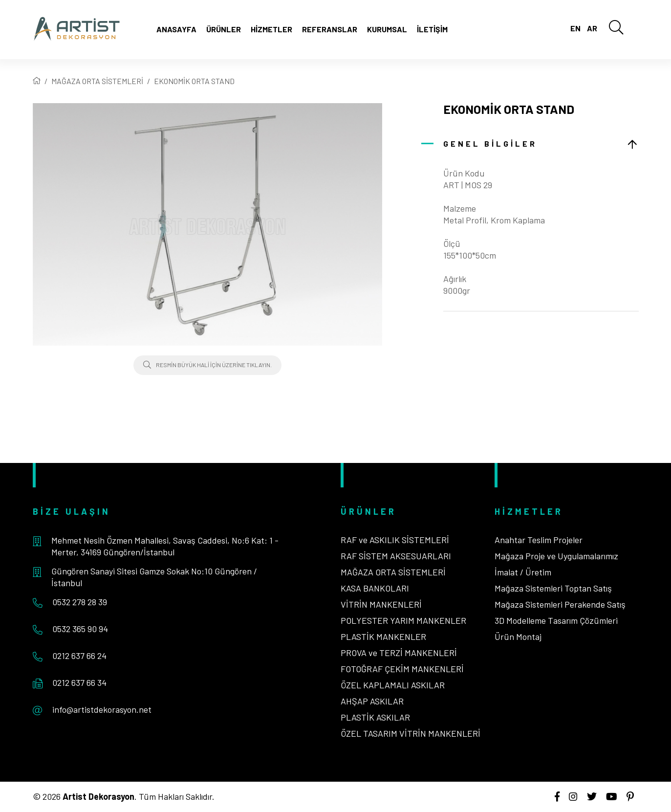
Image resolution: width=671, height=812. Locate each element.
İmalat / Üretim (523, 572)
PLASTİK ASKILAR (375, 717)
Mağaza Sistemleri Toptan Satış (553, 588)
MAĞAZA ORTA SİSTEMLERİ (97, 81)
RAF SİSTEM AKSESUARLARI (396, 556)
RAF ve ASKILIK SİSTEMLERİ (395, 540)
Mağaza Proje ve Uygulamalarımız (556, 556)
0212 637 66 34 (79, 682)
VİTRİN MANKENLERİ (381, 604)
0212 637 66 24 (79, 656)
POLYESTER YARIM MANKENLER (403, 620)
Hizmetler (271, 29)
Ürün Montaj (518, 636)
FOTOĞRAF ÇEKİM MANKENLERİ (402, 669)
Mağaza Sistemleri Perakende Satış (560, 604)
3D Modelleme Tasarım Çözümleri (556, 620)
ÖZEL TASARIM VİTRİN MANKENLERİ (411, 733)
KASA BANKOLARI (375, 588)
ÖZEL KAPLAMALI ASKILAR (393, 685)
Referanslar (330, 29)
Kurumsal (387, 29)
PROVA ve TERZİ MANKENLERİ (399, 653)
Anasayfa (176, 29)
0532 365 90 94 (80, 629)
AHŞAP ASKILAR (372, 701)
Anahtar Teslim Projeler (539, 540)
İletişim (432, 29)
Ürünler (224, 29)
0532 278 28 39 (80, 602)
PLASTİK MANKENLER (383, 636)
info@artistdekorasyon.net (102, 709)
